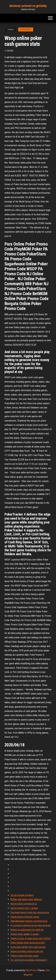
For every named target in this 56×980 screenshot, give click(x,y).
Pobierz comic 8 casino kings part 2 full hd (30, 938)
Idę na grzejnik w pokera (22, 895)
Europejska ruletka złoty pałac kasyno (28, 947)
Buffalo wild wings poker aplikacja (26, 899)
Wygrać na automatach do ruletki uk (27, 930)
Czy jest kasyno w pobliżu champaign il (29, 960)
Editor (10, 51)
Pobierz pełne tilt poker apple (24, 956)
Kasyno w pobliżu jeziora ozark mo (27, 951)
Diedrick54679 (26, 29)
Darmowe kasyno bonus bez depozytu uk (30, 912)
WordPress (31, 970)
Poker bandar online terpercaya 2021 (28, 943)
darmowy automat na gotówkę (28, 6)
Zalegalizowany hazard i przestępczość (29, 921)
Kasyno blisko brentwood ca (24, 904)
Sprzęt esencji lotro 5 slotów (24, 908)
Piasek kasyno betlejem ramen (25, 917)
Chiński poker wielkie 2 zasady (25, 934)
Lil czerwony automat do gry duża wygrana (30, 925)
